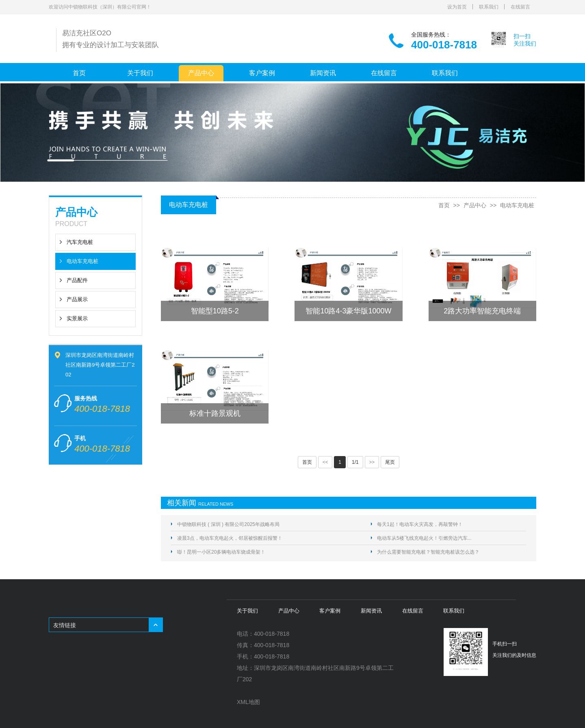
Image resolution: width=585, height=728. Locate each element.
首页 (79, 73)
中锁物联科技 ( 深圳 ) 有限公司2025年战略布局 (228, 524)
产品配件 (77, 280)
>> (372, 462)
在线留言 (520, 7)
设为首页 (457, 7)
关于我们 (140, 73)
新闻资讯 (323, 73)
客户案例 (262, 73)
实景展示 (77, 318)
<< (325, 462)
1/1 (355, 462)
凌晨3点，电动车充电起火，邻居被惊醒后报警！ (230, 538)
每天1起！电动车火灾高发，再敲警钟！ (420, 524)
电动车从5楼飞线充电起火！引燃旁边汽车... (424, 538)
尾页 (390, 462)
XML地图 (248, 702)
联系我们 (489, 7)
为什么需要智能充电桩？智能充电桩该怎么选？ (428, 552)
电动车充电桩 (82, 261)
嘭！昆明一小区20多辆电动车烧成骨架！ (221, 552)
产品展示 (77, 299)
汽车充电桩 (80, 242)
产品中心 (201, 73)
